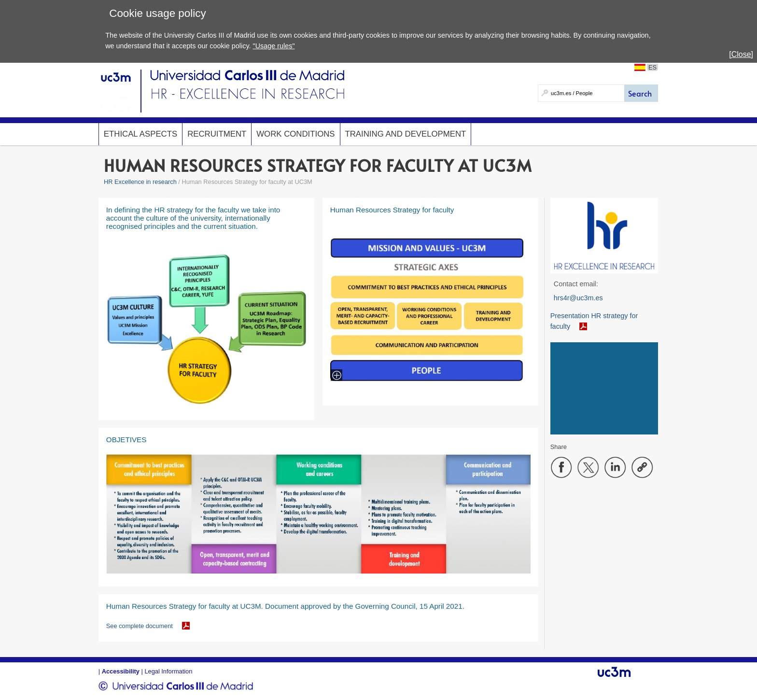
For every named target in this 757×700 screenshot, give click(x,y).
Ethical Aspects (140, 134)
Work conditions (295, 134)
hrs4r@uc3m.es (578, 298)
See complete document (140, 626)
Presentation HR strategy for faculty (594, 321)
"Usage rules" (274, 46)
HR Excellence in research (140, 182)
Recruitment (217, 134)
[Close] (741, 54)
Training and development (406, 134)
